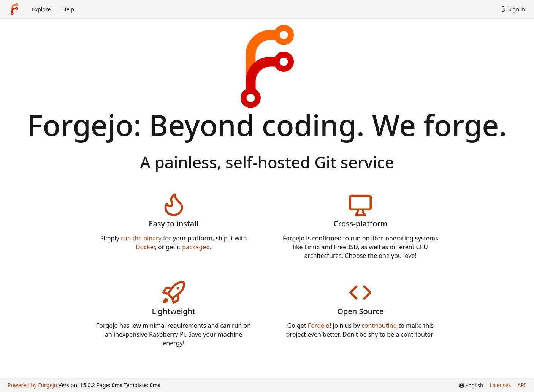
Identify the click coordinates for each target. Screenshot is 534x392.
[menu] (471, 385)
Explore (41, 9)
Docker (145, 247)
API (521, 385)
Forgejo (319, 326)
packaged (196, 247)
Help (68, 9)
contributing (379, 326)
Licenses (501, 385)
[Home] (14, 9)
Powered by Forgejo (32, 385)
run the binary (141, 238)
